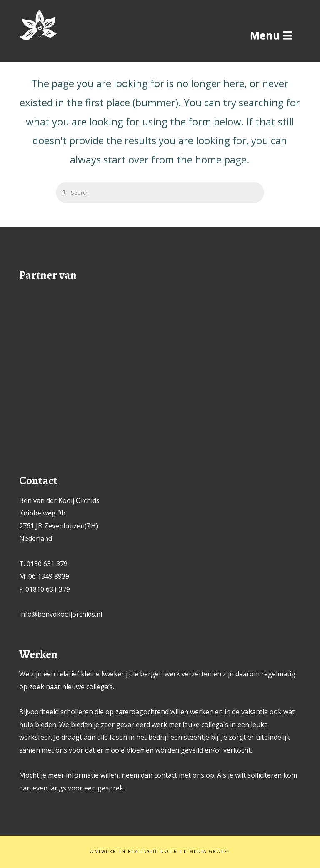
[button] (271, 35)
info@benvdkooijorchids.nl (61, 614)
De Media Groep (204, 852)
